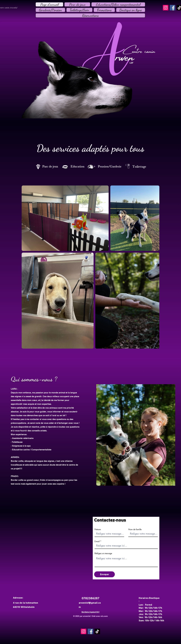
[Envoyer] (104, 574)
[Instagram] (166, 8)
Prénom (98, 529)
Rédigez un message (103, 553)
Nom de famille (135, 529)
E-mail (97, 541)
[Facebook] (172, 8)
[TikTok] (97, 631)
